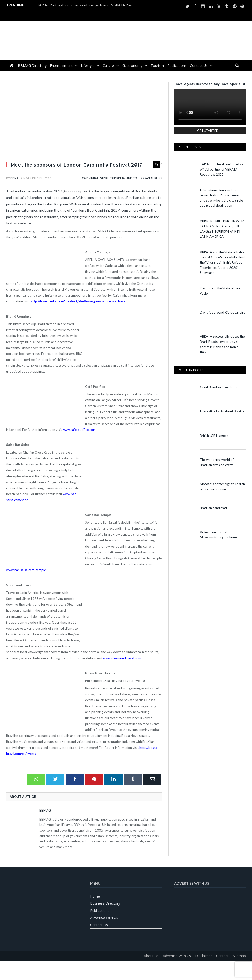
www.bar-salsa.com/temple (26, 570)
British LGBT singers (214, 436)
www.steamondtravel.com (122, 658)
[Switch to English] (114, 967)
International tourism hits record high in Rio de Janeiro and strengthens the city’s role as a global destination (221, 198)
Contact (222, 956)
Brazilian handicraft (213, 508)
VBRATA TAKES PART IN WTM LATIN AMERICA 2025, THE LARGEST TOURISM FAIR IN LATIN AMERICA (222, 229)
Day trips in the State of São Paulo (220, 291)
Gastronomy (132, 66)
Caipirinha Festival (95, 178)
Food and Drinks (150, 178)
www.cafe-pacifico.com (79, 430)
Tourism (157, 66)
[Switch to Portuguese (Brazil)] (126, 967)
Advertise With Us (104, 918)
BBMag (16, 178)
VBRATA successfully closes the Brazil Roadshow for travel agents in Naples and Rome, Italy (222, 344)
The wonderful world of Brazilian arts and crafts (217, 462)
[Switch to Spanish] (138, 967)
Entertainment (61, 66)
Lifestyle (88, 66)
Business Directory (105, 903)
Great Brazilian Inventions (218, 387)
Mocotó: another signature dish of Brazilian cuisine (222, 486)
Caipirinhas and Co (123, 178)
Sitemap (239, 956)
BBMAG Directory (32, 66)
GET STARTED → (210, 131)
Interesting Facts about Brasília (222, 411)
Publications (177, 66)
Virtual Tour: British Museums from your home (219, 535)
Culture (108, 66)
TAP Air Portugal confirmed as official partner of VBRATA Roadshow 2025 (87, 5)
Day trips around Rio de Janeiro (223, 312)
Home (95, 896)
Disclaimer (204, 956)
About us (151, 956)
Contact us (199, 66)
